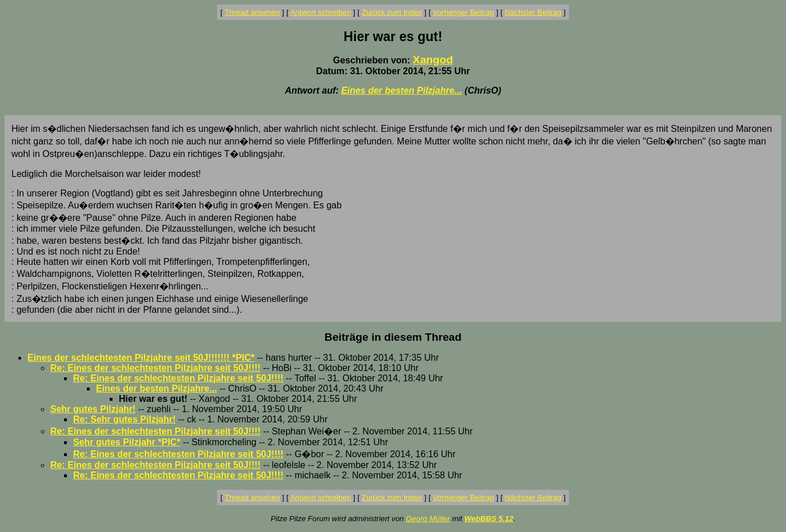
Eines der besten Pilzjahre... (402, 90)
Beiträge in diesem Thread (393, 337)
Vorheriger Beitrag (464, 12)
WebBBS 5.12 (489, 519)
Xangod (433, 60)
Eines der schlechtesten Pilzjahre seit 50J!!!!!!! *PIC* (141, 358)
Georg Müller (428, 519)
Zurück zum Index (392, 12)
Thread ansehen (252, 12)
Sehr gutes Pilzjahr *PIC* (127, 442)
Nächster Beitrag (533, 12)
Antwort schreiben (321, 12)
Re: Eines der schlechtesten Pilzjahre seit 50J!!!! (155, 368)
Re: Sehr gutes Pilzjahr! (125, 419)
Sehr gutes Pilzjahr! (93, 409)
